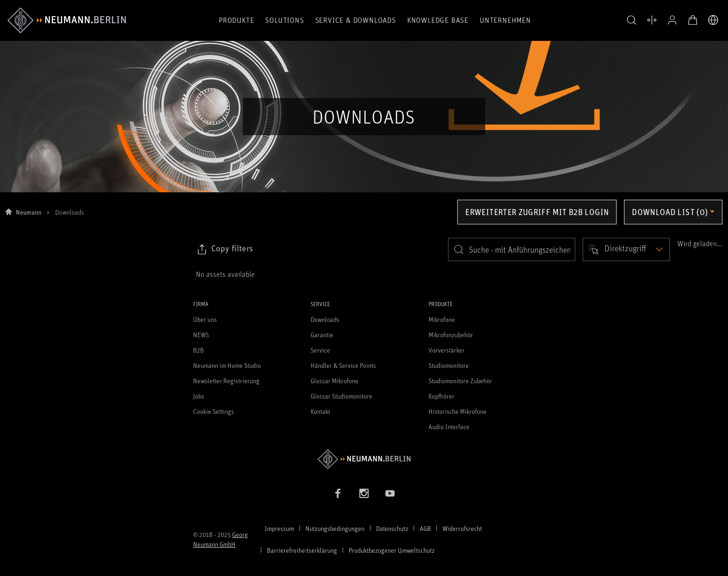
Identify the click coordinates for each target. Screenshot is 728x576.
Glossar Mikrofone (335, 381)
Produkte (236, 20)
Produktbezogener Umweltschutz (392, 550)
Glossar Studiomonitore (341, 396)
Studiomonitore (449, 365)
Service (320, 350)
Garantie (322, 335)
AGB (425, 528)
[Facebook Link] (338, 493)
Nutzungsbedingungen (335, 528)
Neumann (29, 212)
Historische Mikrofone (458, 411)
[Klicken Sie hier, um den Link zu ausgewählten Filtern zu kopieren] (225, 249)
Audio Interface (449, 427)
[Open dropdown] (626, 249)
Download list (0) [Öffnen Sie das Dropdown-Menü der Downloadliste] (670, 212)
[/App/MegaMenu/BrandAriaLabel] (67, 20)
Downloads (325, 319)
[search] (512, 249)
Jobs (199, 396)
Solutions (284, 20)
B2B (198, 350)
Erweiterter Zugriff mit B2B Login (537, 212)
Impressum (279, 528)
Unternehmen (505, 20)
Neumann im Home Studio (227, 365)
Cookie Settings (214, 411)
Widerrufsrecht (462, 528)
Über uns (205, 319)
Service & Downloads (356, 20)
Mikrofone (442, 319)
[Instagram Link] (364, 493)
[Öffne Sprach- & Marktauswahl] (713, 20)
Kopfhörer (442, 396)
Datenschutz (392, 528)
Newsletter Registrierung (226, 381)
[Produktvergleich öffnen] (652, 20)
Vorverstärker (447, 350)
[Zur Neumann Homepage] (364, 459)
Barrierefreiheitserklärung (302, 550)
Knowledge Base (438, 20)
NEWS (201, 335)
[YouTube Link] (390, 493)
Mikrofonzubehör (451, 335)
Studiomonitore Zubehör (460, 381)
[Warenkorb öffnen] (693, 20)
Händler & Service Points (343, 365)
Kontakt (320, 411)
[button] (631, 20)
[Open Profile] (672, 20)
